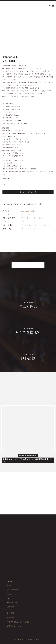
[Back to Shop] (53, 58)
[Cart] (48, 6)
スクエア (25, 222)
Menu (53, 6)
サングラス (26, 214)
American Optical (29, 211)
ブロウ (32, 222)
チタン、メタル (28, 225)
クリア (24, 229)
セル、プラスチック (43, 225)
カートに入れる (28, 192)
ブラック (31, 229)
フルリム (25, 218)
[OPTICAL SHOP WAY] (28, 428)
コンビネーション (37, 218)
